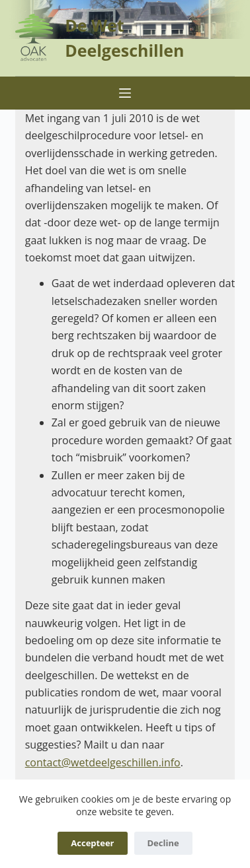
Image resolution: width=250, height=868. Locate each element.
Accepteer (92, 843)
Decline (163, 843)
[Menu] (125, 93)
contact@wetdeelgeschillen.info (103, 762)
